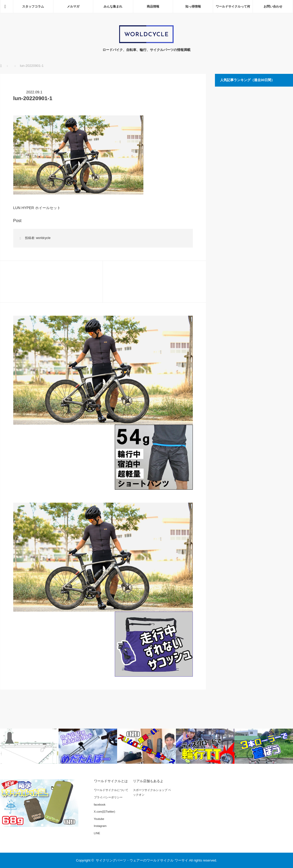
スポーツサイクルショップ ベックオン (152, 792)
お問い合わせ (273, 7)
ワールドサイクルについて (111, 790)
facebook (100, 805)
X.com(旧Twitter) (105, 812)
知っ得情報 (193, 7)
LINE (97, 833)
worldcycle (43, 238)
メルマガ (73, 7)
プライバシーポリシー (108, 797)
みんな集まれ (113, 7)
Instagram (100, 826)
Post (17, 221)
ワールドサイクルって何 (233, 7)
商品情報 (153, 7)
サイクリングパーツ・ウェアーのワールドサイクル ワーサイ (142, 860)
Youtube (99, 819)
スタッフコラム (33, 7)
